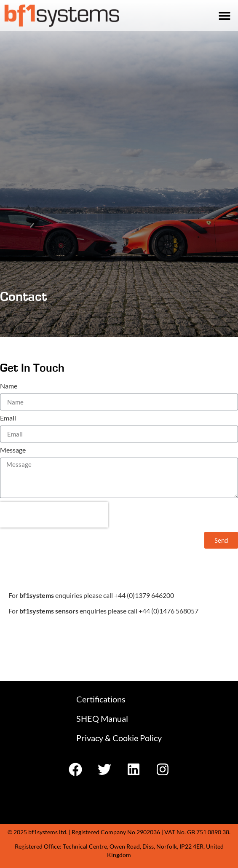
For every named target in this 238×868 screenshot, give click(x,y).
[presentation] (54, 515)
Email (8, 418)
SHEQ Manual (102, 718)
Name (9, 386)
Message (13, 450)
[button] (224, 16)
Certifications (101, 699)
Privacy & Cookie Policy (119, 738)
